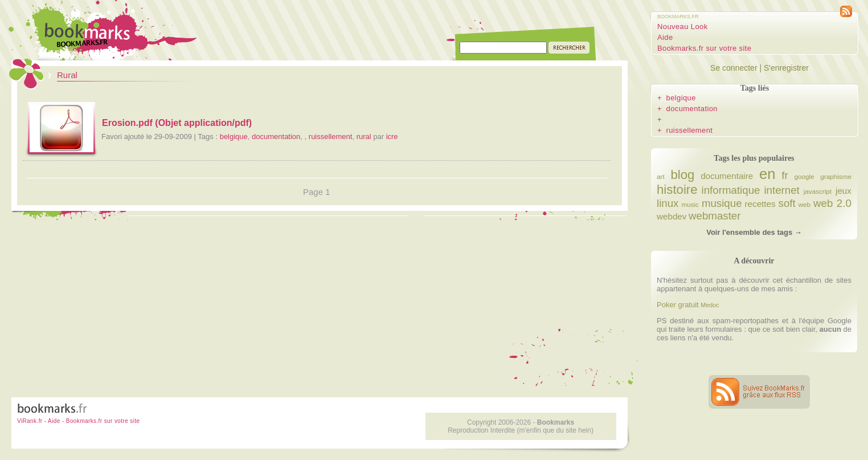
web (804, 204)
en (767, 174)
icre (392, 137)
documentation (276, 137)
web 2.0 (832, 203)
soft (787, 203)
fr (785, 175)
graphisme (836, 176)
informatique (731, 190)
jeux (844, 191)
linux (668, 203)
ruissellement (331, 137)
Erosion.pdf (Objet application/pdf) (177, 123)
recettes (760, 204)
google (804, 176)
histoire (677, 190)
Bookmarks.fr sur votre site (704, 48)
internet (781, 190)
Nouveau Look (683, 27)
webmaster (715, 216)
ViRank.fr (30, 421)
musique (722, 203)
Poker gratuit (678, 305)
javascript (818, 191)
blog (682, 175)
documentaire (727, 176)
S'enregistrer (786, 68)
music (690, 204)
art (661, 176)
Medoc (710, 305)
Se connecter (734, 68)
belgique (234, 137)
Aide (665, 37)
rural (364, 137)
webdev (672, 216)
